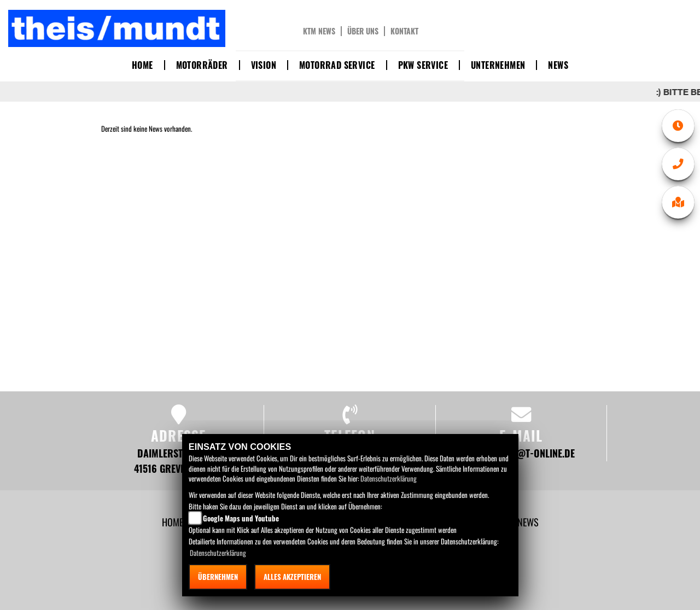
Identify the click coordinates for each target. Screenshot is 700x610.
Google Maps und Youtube (241, 518)
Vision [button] (264, 65)
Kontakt (404, 31)
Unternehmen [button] (498, 65)
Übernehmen (218, 577)
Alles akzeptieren (292, 577)
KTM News (319, 31)
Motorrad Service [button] (337, 65)
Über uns (363, 31)
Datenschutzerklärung (389, 478)
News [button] (558, 65)
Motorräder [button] (202, 65)
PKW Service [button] (423, 65)
